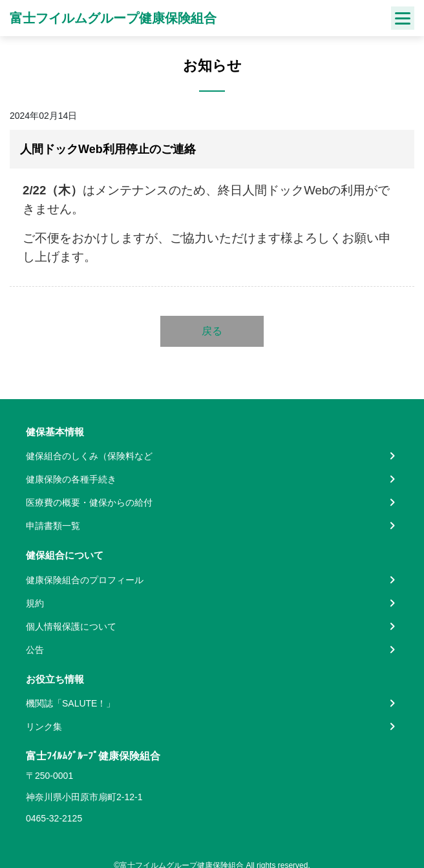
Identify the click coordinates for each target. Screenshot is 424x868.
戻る (212, 331)
